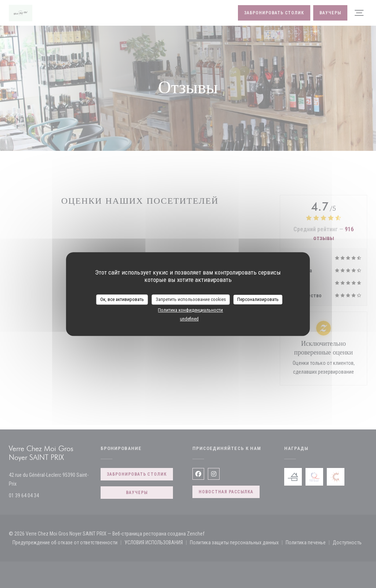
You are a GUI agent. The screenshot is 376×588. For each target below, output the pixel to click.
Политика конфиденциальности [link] (190, 310)
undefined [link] (189, 319)
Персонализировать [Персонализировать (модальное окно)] (258, 299)
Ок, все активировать (122, 299)
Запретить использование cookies (191, 299)
